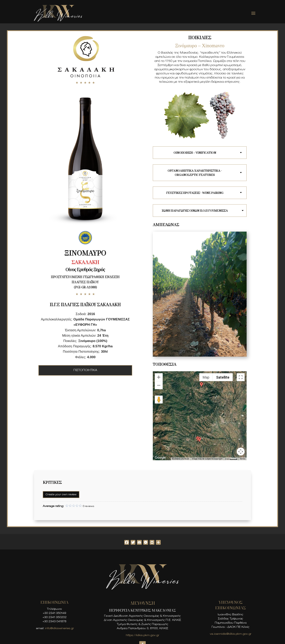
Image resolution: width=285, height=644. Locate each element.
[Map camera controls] (241, 452)
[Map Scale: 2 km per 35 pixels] (231, 459)
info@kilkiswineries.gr (59, 628)
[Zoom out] (159, 385)
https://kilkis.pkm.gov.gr (142, 635)
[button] (201, 385)
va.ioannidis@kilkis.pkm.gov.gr (231, 634)
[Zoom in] (159, 377)
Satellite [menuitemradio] (223, 377)
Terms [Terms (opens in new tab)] (243, 459)
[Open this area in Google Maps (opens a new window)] (160, 458)
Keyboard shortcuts (181, 459)
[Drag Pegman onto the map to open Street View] (159, 400)
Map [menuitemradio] (206, 377)
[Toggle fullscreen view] (241, 377)
